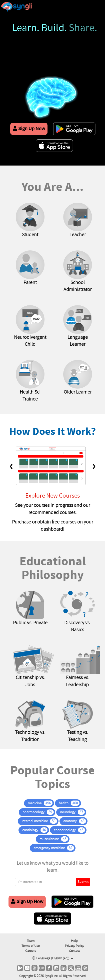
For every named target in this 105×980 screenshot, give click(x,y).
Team (31, 941)
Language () (52, 958)
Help (74, 941)
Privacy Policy (74, 946)
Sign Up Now (29, 129)
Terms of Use (31, 946)
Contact (74, 951)
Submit (83, 882)
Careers (31, 951)
